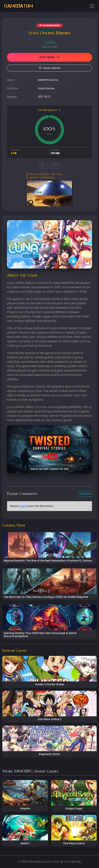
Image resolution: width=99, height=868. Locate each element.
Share (85, 494)
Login (22, 506)
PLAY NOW (49, 57)
